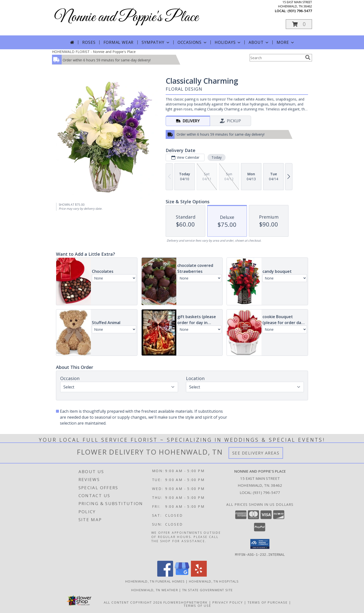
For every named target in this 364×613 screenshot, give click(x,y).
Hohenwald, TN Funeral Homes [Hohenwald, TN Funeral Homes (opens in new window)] (155, 581)
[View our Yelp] (199, 575)
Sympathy (156, 42)
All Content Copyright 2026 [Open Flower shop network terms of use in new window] (133, 602)
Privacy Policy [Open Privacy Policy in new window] (228, 602)
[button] (299, 24)
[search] (308, 57)
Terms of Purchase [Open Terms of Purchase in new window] (268, 602)
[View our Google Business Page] (182, 575)
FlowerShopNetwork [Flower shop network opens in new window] (186, 602)
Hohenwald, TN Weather (155, 590)
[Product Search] (276, 58)
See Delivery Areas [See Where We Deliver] (256, 453)
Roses (89, 42)
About (259, 42)
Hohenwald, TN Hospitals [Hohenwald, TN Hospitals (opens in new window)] (214, 581)
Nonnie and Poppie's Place (126, 17)
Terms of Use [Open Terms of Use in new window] (197, 605)
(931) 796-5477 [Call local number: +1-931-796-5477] (300, 11)
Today (217, 157)
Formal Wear (118, 42)
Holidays (228, 42)
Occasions (193, 42)
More (286, 42)
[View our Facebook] (165, 575)
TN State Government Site (208, 590)
